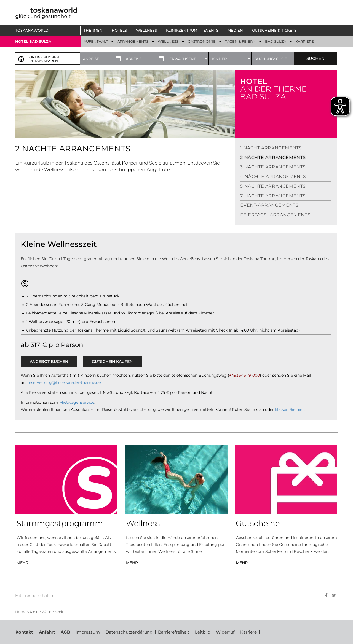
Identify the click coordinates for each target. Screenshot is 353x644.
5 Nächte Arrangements (273, 186)
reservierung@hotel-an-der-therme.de (64, 382)
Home (21, 612)
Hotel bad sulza (33, 41)
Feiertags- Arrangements (275, 215)
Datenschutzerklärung (129, 632)
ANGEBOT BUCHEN (49, 362)
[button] (94, 30)
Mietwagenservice (77, 402)
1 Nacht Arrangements (271, 148)
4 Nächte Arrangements (273, 177)
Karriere (249, 632)
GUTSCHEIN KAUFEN (112, 362)
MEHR (22, 563)
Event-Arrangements (269, 205)
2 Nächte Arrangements (273, 157)
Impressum (88, 632)
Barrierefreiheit (174, 632)
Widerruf (226, 632)
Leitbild (203, 632)
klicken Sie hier (289, 409)
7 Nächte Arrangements (273, 196)
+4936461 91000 (244, 375)
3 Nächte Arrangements (273, 167)
